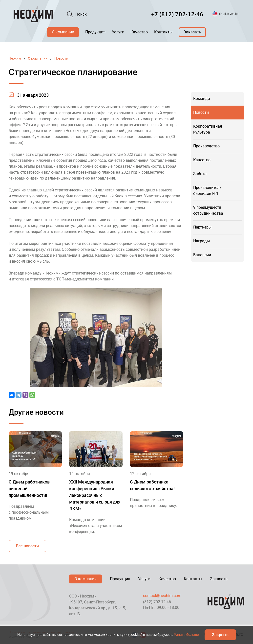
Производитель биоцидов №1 (207, 191)
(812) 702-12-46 (157, 602)
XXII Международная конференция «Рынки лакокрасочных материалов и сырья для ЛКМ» (95, 495)
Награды (201, 241)
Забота (200, 174)
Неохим (15, 58)
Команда (202, 99)
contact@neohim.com (162, 596)
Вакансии (202, 255)
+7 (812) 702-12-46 (177, 14)
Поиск (81, 14)
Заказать (192, 32)
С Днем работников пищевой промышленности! (29, 489)
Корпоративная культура (208, 129)
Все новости (27, 546)
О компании (63, 32)
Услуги (118, 32)
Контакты (163, 32)
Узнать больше (186, 635)
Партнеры (202, 227)
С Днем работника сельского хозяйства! (152, 485)
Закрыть (220, 635)
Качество (139, 32)
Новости (61, 58)
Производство (206, 146)
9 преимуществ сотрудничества (208, 210)
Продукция (95, 32)
